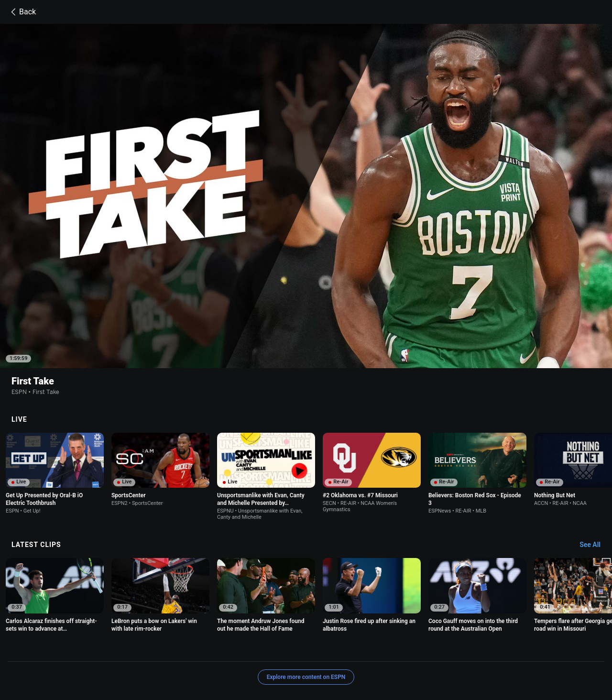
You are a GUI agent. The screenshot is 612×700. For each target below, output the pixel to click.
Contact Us (102, 657)
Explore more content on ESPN (306, 615)
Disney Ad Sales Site (153, 657)
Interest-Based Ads (384, 648)
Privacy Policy (149, 648)
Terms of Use (104, 648)
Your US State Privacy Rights (216, 648)
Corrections (252, 657)
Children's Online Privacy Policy (307, 648)
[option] (55, 411)
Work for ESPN (208, 657)
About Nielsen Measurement (456, 648)
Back (22, 12)
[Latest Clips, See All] (595, 483)
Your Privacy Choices (532, 648)
